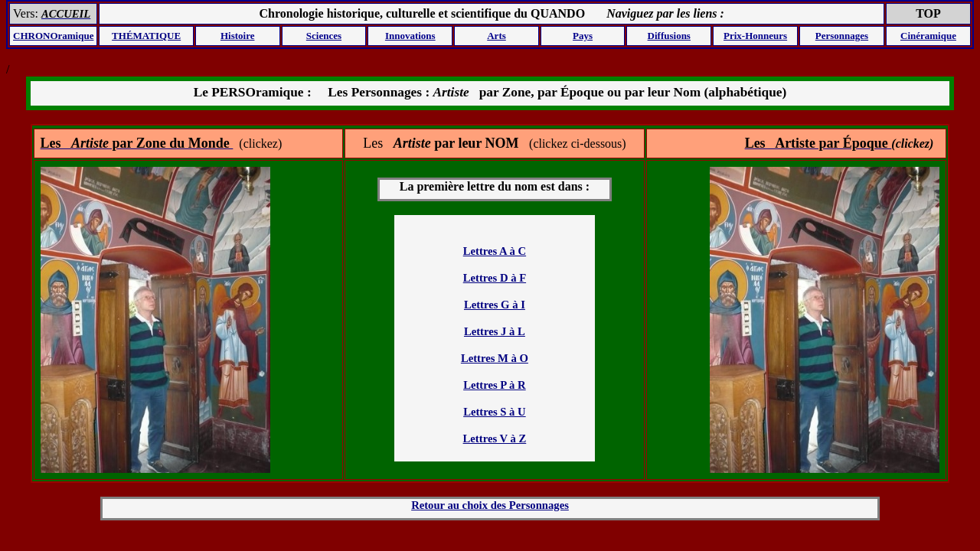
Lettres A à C (495, 251)
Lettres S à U (495, 412)
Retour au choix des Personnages (490, 505)
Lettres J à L (495, 331)
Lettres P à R (495, 385)
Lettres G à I (495, 305)
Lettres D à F (495, 278)
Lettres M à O (495, 358)
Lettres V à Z (495, 439)
